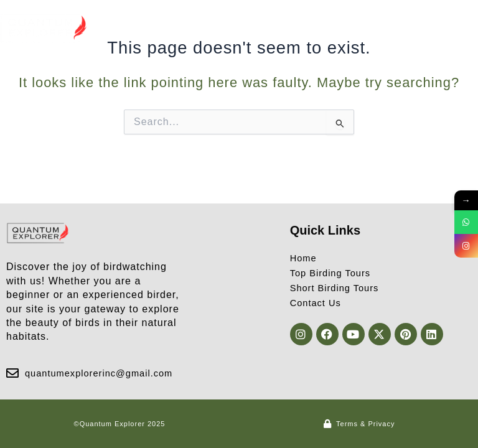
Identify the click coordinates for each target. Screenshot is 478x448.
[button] (467, 28)
